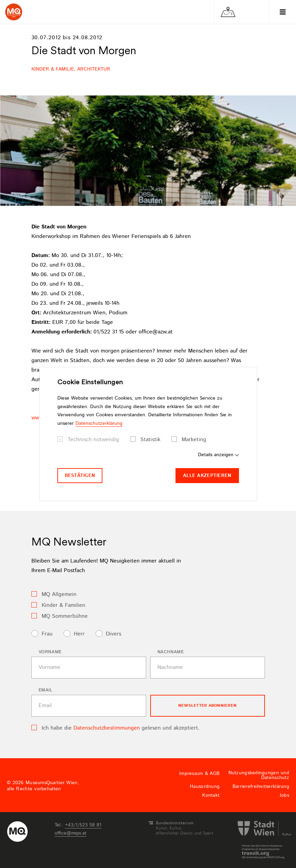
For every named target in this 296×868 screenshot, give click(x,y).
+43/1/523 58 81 (83, 825)
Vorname (50, 652)
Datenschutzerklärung (99, 423)
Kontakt (211, 795)
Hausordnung (205, 787)
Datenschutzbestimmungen (107, 728)
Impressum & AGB (199, 774)
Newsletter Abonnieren (207, 706)
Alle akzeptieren (207, 476)
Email (46, 690)
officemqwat (71, 833)
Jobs (284, 795)
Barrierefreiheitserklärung (261, 787)
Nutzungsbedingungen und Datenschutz (259, 775)
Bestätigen (80, 476)
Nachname (171, 652)
